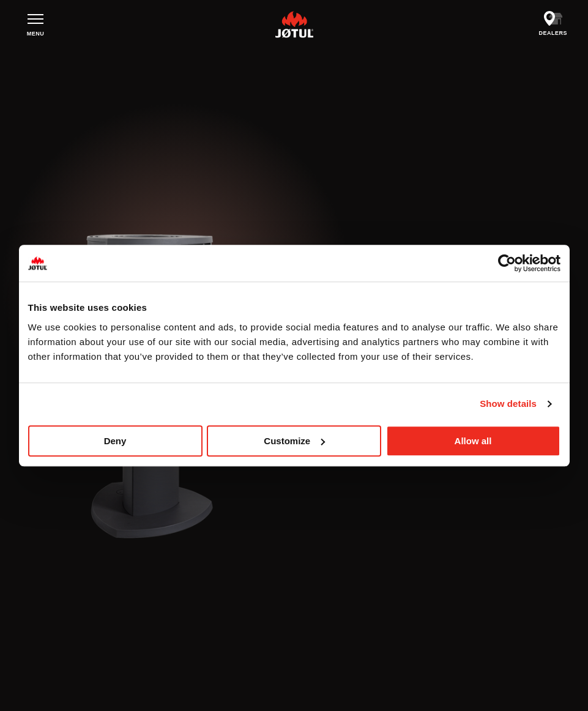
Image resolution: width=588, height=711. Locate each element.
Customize (294, 441)
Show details (508, 404)
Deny (115, 441)
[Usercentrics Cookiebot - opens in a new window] (507, 263)
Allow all (473, 441)
